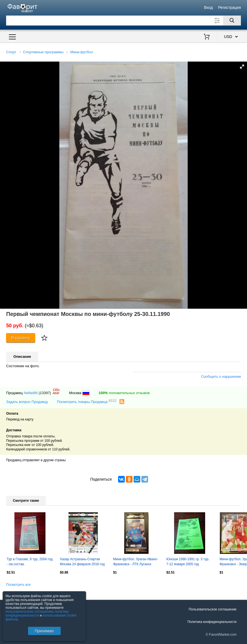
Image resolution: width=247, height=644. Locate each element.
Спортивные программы (43, 52)
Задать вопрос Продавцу (27, 402)
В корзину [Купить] (21, 338)
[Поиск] (232, 21)
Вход (208, 7)
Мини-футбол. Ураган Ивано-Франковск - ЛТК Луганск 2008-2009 (136, 562)
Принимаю (44, 631)
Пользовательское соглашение (212, 609)
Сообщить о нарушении (221, 376)
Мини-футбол (82, 52)
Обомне (56, 391)
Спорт (11, 52)
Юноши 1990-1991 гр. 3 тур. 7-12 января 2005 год (188, 562)
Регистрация (230, 7)
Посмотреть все (18, 585)
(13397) (45, 393)
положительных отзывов (124, 393)
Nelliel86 (31, 393)
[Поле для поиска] (123, 21)
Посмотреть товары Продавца (87, 401)
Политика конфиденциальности (212, 622)
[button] (242, 67)
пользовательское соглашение (29, 612)
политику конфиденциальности (37, 613)
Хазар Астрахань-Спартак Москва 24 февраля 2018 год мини (82, 562)
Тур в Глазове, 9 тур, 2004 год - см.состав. (30, 562)
